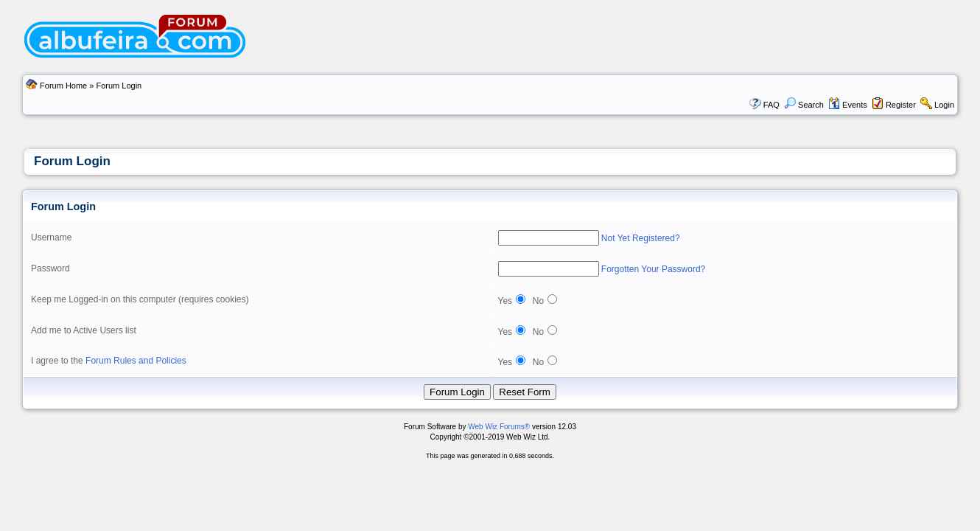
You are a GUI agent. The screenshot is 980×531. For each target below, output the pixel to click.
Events (848, 105)
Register (901, 105)
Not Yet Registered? (641, 238)
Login (944, 105)
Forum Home (63, 86)
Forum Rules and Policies (136, 361)
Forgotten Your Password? (653, 269)
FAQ (771, 105)
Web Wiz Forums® (499, 427)
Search (804, 105)
